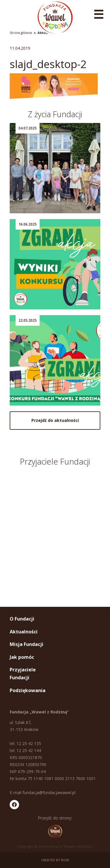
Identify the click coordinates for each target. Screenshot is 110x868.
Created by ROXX (55, 860)
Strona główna (21, 33)
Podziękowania (28, 690)
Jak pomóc (22, 657)
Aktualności (24, 632)
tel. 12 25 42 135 (25, 743)
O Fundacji (22, 619)
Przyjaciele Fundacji (23, 674)
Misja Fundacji (27, 644)
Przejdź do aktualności (55, 420)
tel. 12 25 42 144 (25, 750)
